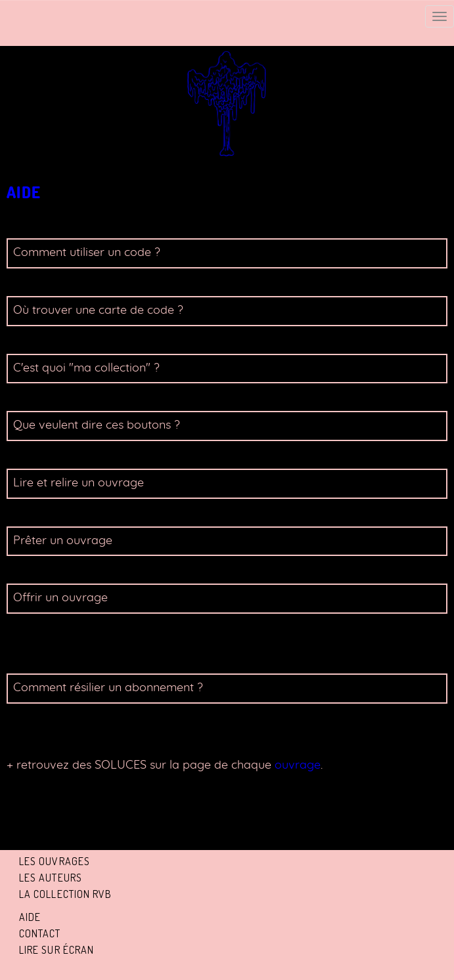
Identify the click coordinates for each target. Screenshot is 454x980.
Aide (30, 917)
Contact (40, 933)
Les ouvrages (55, 861)
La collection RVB (66, 894)
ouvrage (296, 765)
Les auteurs (51, 878)
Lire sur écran (57, 950)
